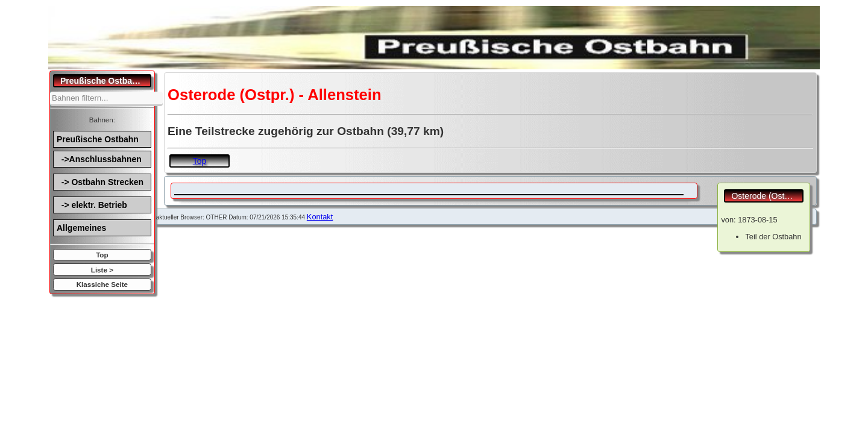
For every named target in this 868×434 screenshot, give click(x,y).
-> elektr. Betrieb (92, 205)
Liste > (102, 270)
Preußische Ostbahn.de (106, 81)
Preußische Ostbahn (98, 139)
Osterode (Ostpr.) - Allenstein (767, 196)
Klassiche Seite (102, 284)
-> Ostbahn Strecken (100, 182)
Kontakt (320, 217)
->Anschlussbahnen (99, 159)
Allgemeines (81, 228)
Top (102, 255)
